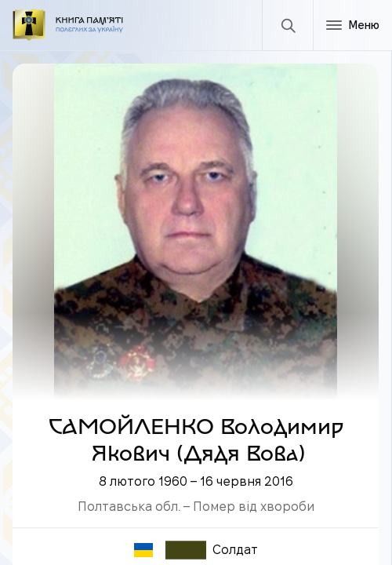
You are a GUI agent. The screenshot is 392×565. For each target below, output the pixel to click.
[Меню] (352, 25)
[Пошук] (287, 25)
